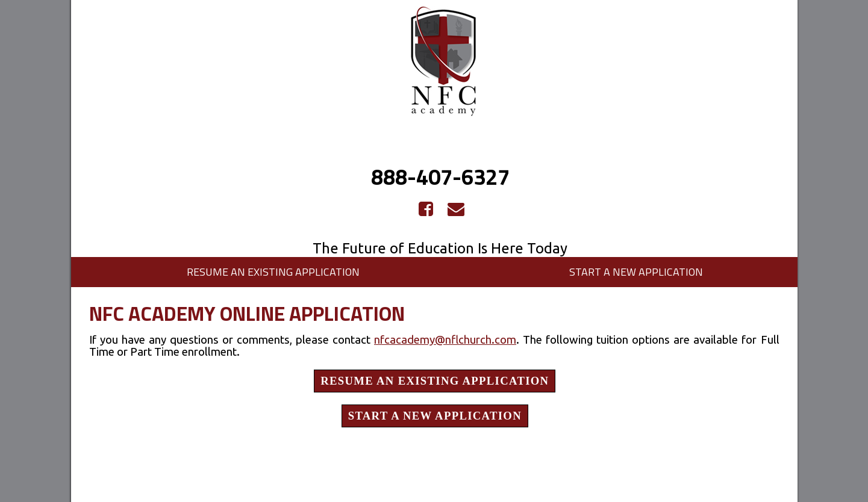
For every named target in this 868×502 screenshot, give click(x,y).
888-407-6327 (440, 177)
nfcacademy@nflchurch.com (445, 340)
